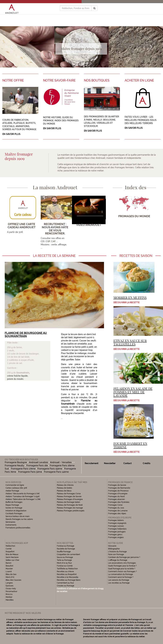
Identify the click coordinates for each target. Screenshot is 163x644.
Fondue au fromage (65, 546)
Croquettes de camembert (68, 554)
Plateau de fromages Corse (69, 494)
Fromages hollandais (117, 529)
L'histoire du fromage (117, 552)
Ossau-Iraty (11, 589)
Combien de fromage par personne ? (124, 557)
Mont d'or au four (64, 563)
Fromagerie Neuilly (15, 466)
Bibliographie (114, 549)
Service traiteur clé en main (18, 516)
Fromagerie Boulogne (16, 462)
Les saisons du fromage (119, 580)
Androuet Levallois (39, 462)
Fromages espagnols (117, 523)
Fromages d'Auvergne (118, 494)
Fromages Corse (115, 505)
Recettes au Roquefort (67, 574)
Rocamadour (11, 591)
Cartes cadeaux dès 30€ (16, 488)
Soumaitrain (23, 373)
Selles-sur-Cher (12, 560)
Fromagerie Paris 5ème (30, 472)
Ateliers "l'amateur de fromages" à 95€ (23, 496)
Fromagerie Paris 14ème (56, 472)
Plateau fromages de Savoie (69, 496)
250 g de (12, 373)
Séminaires (10, 522)
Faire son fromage (116, 554)
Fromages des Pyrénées (119, 502)
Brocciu (9, 594)
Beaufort (9, 566)
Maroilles (10, 600)
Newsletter (110, 463)
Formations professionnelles (18, 528)
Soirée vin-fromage (14, 508)
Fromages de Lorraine (118, 511)
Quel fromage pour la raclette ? (122, 569)
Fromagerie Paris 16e (37, 466)
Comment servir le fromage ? (121, 577)
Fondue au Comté (65, 566)
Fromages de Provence (118, 491)
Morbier (9, 597)
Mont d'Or (10, 577)
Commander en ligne (15, 485)
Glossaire (112, 546)
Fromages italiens (116, 520)
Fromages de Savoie (117, 485)
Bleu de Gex (11, 574)
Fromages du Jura (116, 508)
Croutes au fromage (65, 586)
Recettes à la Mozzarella (68, 577)
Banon (9, 563)
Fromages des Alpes (117, 514)
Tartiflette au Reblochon (67, 569)
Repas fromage (12, 505)
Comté (9, 549)
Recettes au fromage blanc (69, 580)
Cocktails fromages (14, 514)
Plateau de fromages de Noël (70, 505)
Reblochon (10, 546)
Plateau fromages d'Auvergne (70, 499)
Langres (9, 583)
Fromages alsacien (116, 499)
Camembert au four (65, 583)
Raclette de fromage (66, 549)
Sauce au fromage (65, 557)
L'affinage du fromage (118, 560)
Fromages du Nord (116, 496)
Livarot (9, 571)
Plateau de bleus (64, 491)
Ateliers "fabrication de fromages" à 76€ (23, 499)
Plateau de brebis (64, 488)
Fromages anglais (116, 537)
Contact (127, 463)
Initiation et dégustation (16, 511)
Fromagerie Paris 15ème (50, 469)
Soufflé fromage (64, 552)
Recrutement (92, 463)
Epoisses (10, 586)
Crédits (147, 463)
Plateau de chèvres (65, 485)
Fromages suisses (116, 526)
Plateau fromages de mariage (70, 508)
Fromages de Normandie (119, 488)
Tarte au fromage (64, 560)
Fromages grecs (115, 535)
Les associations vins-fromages (122, 563)
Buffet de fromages (14, 502)
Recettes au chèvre (65, 571)
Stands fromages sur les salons (19, 519)
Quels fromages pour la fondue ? (122, 566)
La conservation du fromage (120, 574)
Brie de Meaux (12, 554)
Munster (9, 569)
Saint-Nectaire (12, 557)
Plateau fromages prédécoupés (71, 511)
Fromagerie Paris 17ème (23, 469)
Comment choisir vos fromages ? (122, 571)
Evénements (11, 525)
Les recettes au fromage (119, 583)
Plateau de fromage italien (68, 502)
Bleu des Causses (13, 580)
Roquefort (10, 552)
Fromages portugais (117, 532)
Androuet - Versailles (61, 462)
